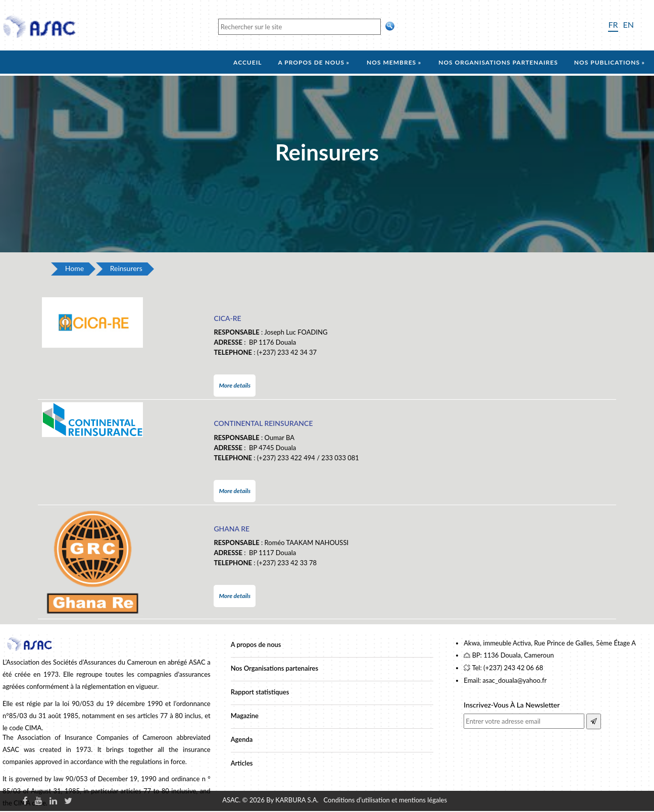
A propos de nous (311, 62)
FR (613, 24)
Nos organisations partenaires (498, 62)
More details (235, 385)
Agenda (242, 739)
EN (628, 24)
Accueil (247, 62)
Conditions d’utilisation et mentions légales (385, 800)
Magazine (245, 716)
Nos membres (391, 62)
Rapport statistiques (260, 692)
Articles (242, 763)
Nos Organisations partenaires (274, 668)
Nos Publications (607, 62)
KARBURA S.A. (297, 800)
